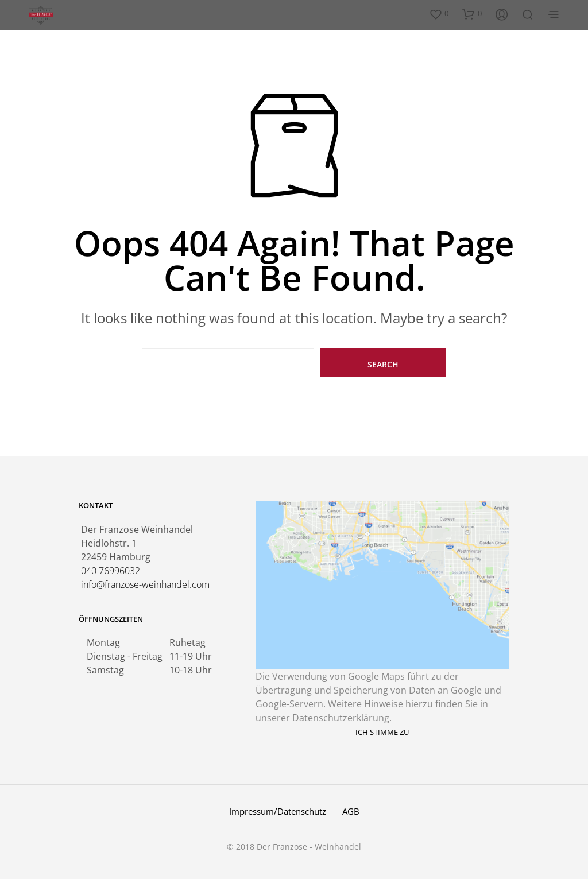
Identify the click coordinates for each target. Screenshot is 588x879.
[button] (439, 14)
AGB (351, 811)
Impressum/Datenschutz (278, 811)
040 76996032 (111, 571)
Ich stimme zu (382, 732)
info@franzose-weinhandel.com (145, 584)
